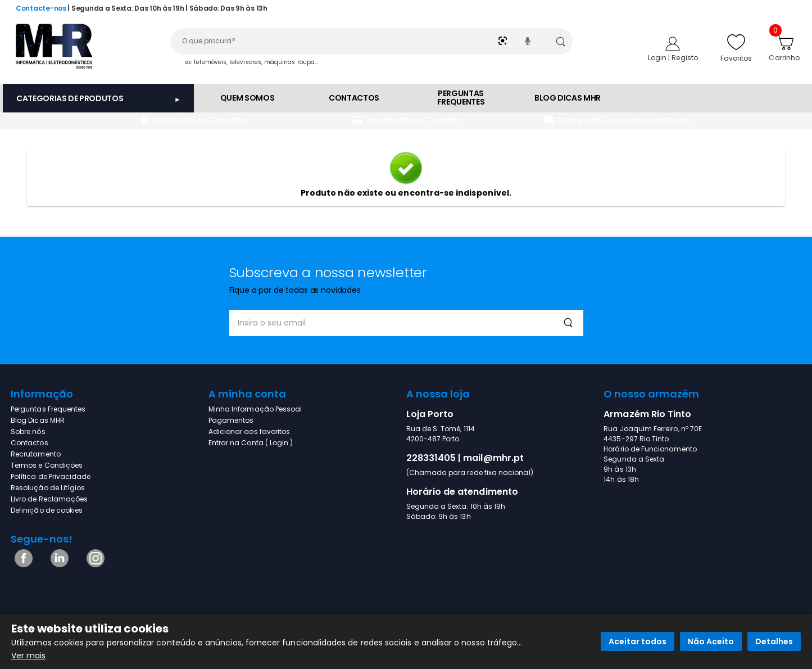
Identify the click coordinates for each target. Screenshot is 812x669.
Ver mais (29, 656)
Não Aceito (711, 641)
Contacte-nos (41, 8)
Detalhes (774, 641)
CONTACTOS (354, 98)
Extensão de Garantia (199, 120)
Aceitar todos (638, 641)
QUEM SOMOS (248, 98)
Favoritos (736, 48)
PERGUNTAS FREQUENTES (461, 98)
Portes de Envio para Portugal (623, 120)
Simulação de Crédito (411, 120)
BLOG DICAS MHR (568, 98)
